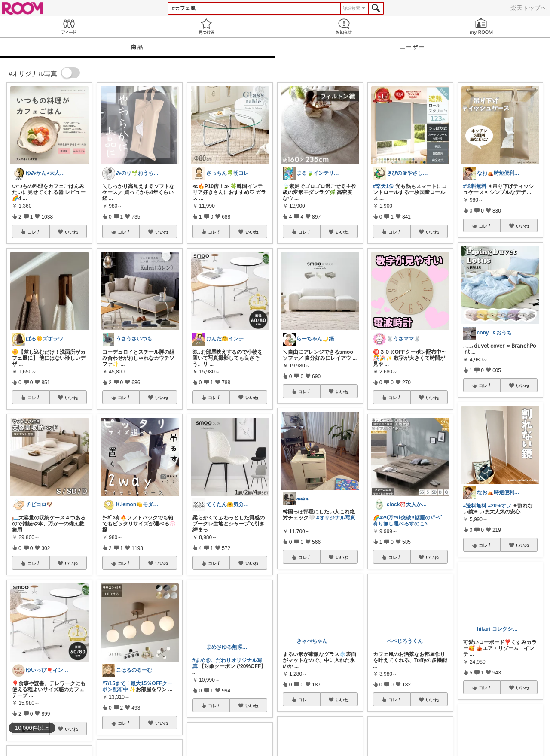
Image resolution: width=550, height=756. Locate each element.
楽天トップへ (529, 8)
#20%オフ (500, 506)
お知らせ (344, 26)
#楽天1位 (383, 186)
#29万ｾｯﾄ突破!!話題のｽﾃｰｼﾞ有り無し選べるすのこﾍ (408, 521)
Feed (69, 26)
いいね (71, 232)
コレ (34, 232)
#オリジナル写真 (336, 518)
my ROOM (481, 26)
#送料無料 (475, 186)
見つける (206, 26)
